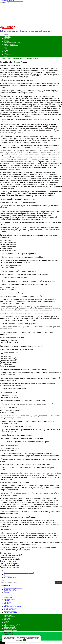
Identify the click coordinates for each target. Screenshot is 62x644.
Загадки (6, 50)
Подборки (7, 38)
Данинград (8, 27)
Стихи (5, 47)
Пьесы (6, 53)
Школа (6, 52)
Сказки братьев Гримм (32, 59)
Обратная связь (8, 634)
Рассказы (6, 41)
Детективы (7, 601)
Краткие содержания (10, 591)
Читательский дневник (10, 612)
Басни (5, 49)
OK (24, 640)
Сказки (6, 40)
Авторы (6, 34)
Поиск (2, 580)
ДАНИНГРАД (7, 37)
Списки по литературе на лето (13, 588)
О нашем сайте (8, 633)
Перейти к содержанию (7, 1)
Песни (5, 56)
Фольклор (7, 604)
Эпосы (6, 605)
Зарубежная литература (11, 46)
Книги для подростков (10, 608)
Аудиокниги (7, 55)
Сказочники (7, 576)
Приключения (8, 598)
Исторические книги (10, 599)
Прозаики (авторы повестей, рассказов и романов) (19, 573)
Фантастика (7, 602)
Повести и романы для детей (12, 43)
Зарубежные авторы (10, 577)
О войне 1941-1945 (9, 44)
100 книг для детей (9, 589)
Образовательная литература (12, 607)
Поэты (6, 574)
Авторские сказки (18, 59)
